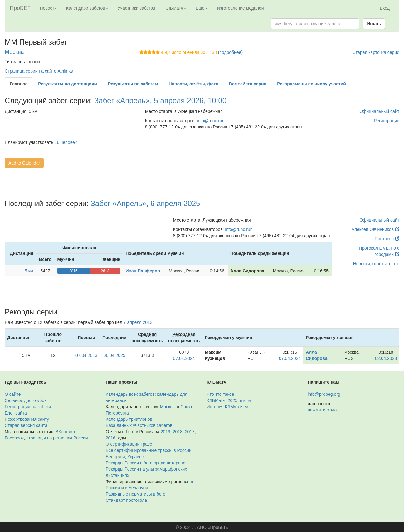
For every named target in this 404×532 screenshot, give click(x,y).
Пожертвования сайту (27, 419)
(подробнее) (230, 52)
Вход (385, 8)
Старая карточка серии (376, 52)
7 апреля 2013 (138, 322)
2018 (178, 432)
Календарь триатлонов (129, 419)
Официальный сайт (379, 111)
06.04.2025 (114, 355)
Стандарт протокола (126, 500)
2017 (190, 432)
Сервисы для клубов (26, 400)
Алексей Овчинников (375, 229)
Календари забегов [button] (87, 8)
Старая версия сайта (26, 425)
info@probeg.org (324, 394)
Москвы (168, 407)
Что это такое (221, 394)
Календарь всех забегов (130, 394)
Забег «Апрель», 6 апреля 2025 (146, 203)
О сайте (13, 394)
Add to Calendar (24, 163)
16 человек (66, 142)
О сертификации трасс (129, 444)
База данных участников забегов (139, 425)
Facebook (14, 438)
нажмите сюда (322, 410)
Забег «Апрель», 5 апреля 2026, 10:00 (160, 101)
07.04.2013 (86, 355)
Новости (48, 8)
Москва (14, 52)
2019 (165, 432)
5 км (29, 271)
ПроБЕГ (20, 8)
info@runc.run (211, 121)
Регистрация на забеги (28, 407)
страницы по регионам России (57, 438)
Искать (374, 24)
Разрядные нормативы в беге (136, 494)
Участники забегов (136, 8)
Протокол (387, 239)
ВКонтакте (66, 432)
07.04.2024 (184, 358)
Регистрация (387, 121)
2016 (111, 438)
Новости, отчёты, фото (376, 264)
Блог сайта (16, 413)
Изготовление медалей (241, 8)
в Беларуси (136, 488)
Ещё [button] (202, 8)
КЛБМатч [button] (175, 8)
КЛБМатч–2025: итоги (229, 400)
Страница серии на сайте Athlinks (39, 71)
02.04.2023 (386, 358)
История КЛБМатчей (228, 407)
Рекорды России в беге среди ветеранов (147, 463)
